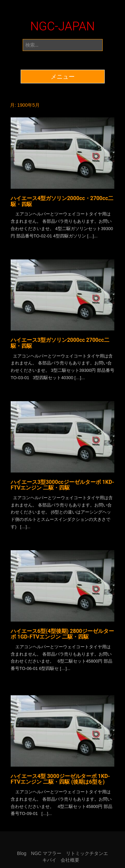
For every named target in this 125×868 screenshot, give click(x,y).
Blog (22, 853)
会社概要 (70, 860)
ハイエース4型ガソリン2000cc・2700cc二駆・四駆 (62, 201)
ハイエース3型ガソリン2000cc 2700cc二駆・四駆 (60, 343)
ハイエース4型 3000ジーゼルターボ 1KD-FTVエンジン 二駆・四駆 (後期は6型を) (60, 779)
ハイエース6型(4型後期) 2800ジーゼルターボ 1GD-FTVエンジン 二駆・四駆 (62, 634)
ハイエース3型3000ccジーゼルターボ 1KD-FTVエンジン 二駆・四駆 (62, 485)
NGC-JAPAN (63, 27)
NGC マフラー (46, 853)
